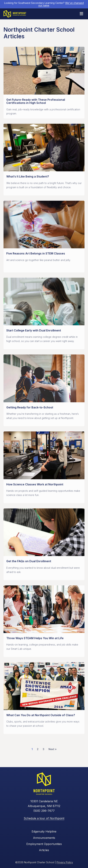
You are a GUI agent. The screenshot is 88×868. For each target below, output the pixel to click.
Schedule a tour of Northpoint (44, 818)
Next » (53, 749)
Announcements (44, 838)
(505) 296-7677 (44, 811)
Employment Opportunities (44, 844)
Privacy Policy (65, 862)
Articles (44, 850)
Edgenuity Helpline (44, 831)
